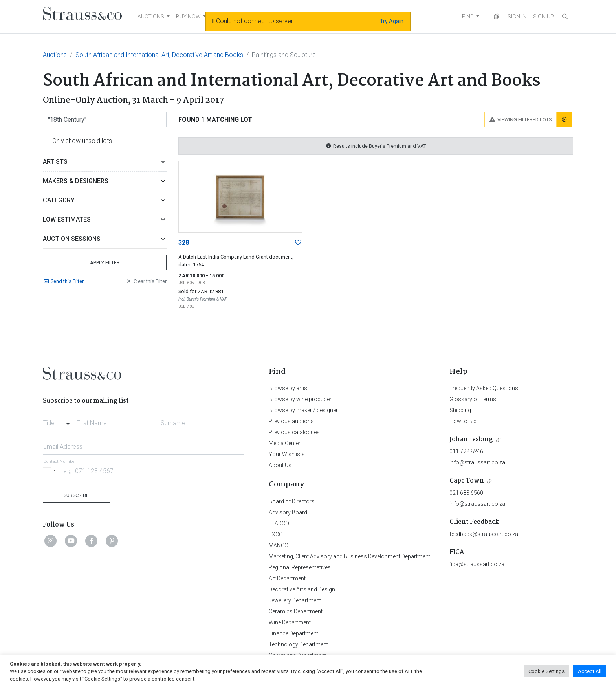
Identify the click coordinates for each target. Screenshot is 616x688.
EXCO (276, 534)
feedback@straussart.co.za (484, 534)
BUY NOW (188, 17)
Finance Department (293, 633)
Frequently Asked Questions (484, 388)
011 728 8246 (466, 451)
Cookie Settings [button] (546, 671)
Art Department (287, 578)
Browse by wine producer (300, 399)
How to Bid (463, 421)
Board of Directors (292, 501)
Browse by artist (289, 388)
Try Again (392, 21)
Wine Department (290, 622)
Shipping (460, 410)
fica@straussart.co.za (477, 564)
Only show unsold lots (82, 141)
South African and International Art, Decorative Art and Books (159, 55)
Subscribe (76, 495)
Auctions (55, 55)
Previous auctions (291, 421)
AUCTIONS (151, 17)
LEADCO (279, 523)
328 (184, 243)
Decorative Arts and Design (302, 589)
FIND (468, 17)
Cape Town (467, 481)
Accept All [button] (590, 671)
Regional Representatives (300, 567)
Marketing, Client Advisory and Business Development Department (349, 556)
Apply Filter (105, 263)
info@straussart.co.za (477, 462)
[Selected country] (51, 471)
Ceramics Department (296, 611)
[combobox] (58, 421)
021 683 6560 (466, 493)
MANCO (279, 545)
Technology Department (298, 644)
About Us (280, 465)
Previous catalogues (294, 432)
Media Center (285, 443)
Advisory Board (288, 512)
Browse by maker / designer (303, 410)
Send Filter (63, 281)
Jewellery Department (295, 600)
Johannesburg (471, 439)
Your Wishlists (287, 454)
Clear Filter (146, 281)
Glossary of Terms (473, 399)
